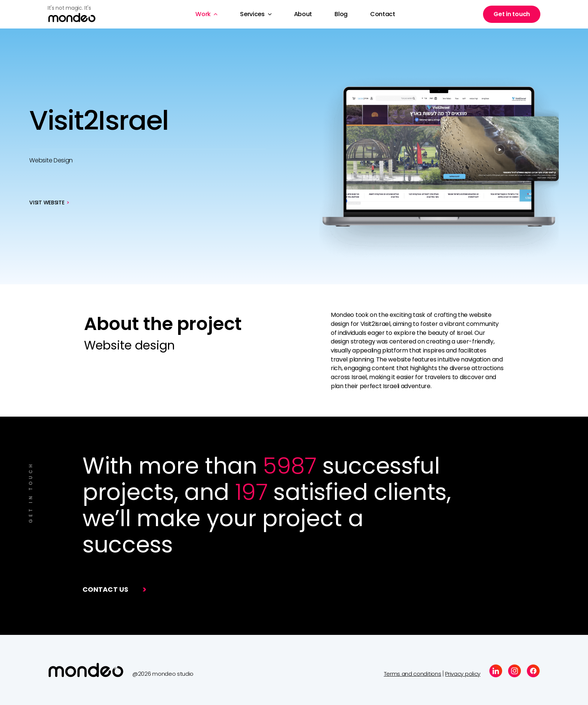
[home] (78, 14)
